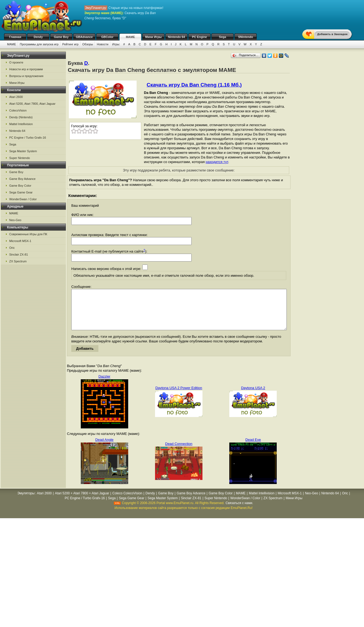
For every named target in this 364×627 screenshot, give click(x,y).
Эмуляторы (26, 501)
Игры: (116, 44)
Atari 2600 (16, 97)
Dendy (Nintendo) (21, 117)
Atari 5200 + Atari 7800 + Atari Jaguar (82, 501)
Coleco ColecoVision (127, 501)
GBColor (107, 37)
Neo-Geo (15, 220)
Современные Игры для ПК (28, 234)
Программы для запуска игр (39, 44)
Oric (12, 248)
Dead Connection (179, 452)
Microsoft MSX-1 (20, 241)
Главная (15, 37)
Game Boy (61, 37)
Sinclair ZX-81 (19, 254)
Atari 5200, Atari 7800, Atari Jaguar (32, 104)
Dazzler (104, 385)
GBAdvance (84, 37)
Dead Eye (253, 448)
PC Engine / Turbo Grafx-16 (28, 138)
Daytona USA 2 (253, 396)
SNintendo (246, 37)
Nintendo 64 (177, 37)
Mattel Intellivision (21, 124)
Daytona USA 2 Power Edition (179, 396)
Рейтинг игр (70, 44)
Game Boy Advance (22, 179)
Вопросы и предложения (26, 76)
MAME (130, 37)
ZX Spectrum (18, 261)
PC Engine (199, 37)
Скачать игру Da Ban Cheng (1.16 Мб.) (194, 85)
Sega (223, 37)
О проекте (16, 62)
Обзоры (88, 44)
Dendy (38, 37)
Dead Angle (104, 448)
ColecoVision (18, 110)
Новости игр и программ (26, 69)
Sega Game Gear (21, 192)
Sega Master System (23, 151)
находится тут (217, 162)
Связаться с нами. (239, 511)
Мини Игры (154, 37)
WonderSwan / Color (23, 199)
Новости (103, 44)
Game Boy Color (20, 186)
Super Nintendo (20, 158)
